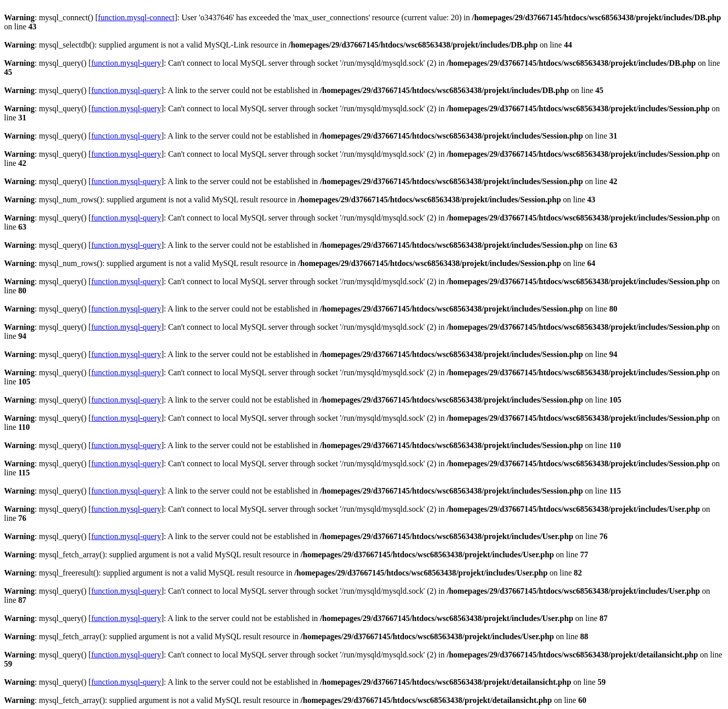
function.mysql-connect (136, 17)
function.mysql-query (126, 63)
